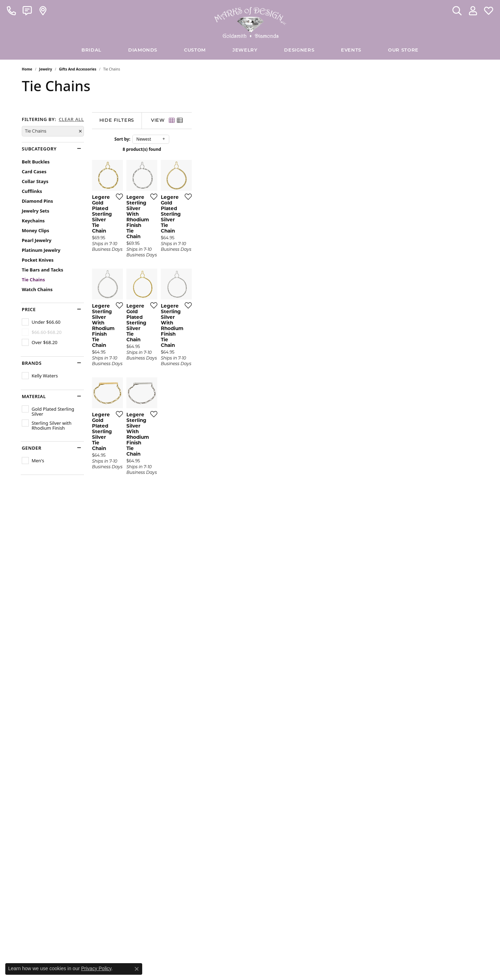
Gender (32, 448)
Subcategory (39, 149)
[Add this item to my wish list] (213, 292)
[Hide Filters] (189, 121)
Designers (299, 50)
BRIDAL (91, 50)
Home (27, 69)
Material (34, 397)
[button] (457, 11)
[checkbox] (41, 322)
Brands (32, 363)
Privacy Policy (96, 968)
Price (29, 310)
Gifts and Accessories (78, 69)
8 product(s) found (285, 149)
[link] (11, 11)
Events (351, 50)
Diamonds (143, 50)
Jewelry (245, 50)
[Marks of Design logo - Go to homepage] (250, 21)
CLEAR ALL (71, 119)
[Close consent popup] (137, 969)
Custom (195, 50)
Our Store (403, 50)
